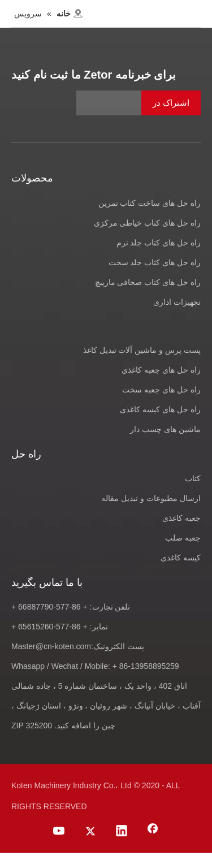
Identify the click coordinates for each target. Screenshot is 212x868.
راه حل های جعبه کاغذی (161, 370)
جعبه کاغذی (181, 518)
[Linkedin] (122, 832)
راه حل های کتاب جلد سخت (155, 262)
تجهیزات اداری (177, 302)
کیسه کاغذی (181, 558)
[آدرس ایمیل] (139, 103)
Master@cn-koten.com (51, 646)
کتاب (193, 478)
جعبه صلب (183, 538)
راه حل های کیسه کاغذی (160, 409)
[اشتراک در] (171, 103)
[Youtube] (59, 832)
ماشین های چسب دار (165, 429)
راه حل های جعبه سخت (161, 390)
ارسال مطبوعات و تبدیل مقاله (151, 498)
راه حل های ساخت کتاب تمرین (150, 203)
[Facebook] (153, 832)
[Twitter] (90, 832)
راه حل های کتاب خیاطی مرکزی (147, 223)
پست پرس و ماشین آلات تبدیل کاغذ (142, 350)
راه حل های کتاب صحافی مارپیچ (148, 282)
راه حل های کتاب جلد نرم (159, 243)
